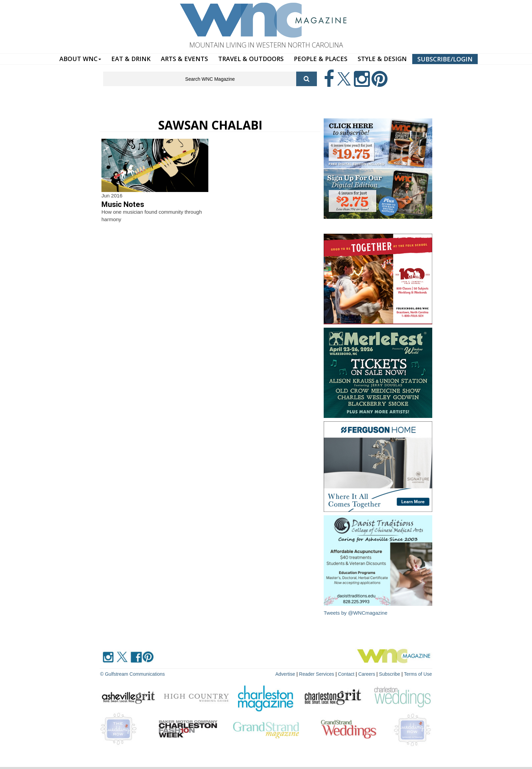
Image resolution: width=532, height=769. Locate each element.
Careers (367, 674)
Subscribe (390, 674)
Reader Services (317, 674)
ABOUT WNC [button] (80, 59)
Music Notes (123, 204)
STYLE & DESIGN (382, 59)
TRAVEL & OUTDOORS (251, 59)
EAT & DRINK (131, 59)
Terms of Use (418, 674)
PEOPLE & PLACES (321, 59)
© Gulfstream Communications (132, 674)
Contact (346, 674)
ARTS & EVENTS (184, 59)
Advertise (285, 674)
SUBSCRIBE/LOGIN (445, 59)
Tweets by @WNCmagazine (356, 613)
